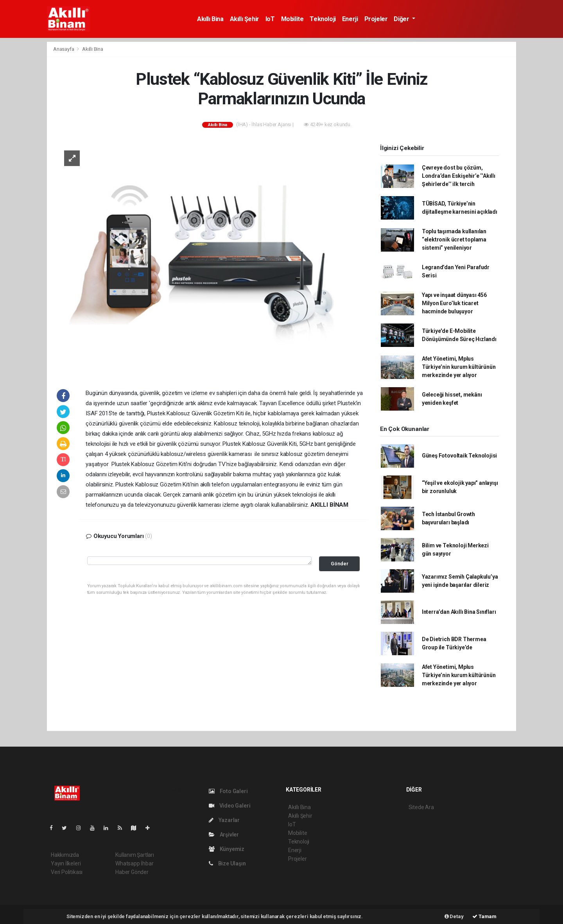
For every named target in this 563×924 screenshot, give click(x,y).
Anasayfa (64, 49)
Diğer (402, 19)
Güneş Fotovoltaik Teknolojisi (459, 456)
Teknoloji (323, 19)
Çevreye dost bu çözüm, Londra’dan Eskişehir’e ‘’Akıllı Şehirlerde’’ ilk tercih (459, 176)
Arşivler (224, 835)
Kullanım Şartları (135, 855)
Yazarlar (224, 820)
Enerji (350, 19)
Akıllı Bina (210, 19)
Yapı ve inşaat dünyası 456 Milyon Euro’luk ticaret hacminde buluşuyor (454, 303)
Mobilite (292, 19)
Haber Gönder (132, 872)
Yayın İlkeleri (66, 863)
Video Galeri (230, 806)
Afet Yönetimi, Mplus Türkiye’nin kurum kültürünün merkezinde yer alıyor (459, 367)
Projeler (376, 19)
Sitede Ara (421, 807)
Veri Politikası (67, 872)
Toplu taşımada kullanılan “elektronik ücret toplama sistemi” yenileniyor (454, 239)
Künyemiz (227, 849)
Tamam (484, 916)
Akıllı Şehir (245, 19)
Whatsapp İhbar (134, 863)
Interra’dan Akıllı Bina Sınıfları (459, 612)
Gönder (340, 564)
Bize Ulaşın (227, 863)
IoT (270, 19)
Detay (454, 916)
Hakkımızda (65, 855)
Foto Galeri (228, 791)
